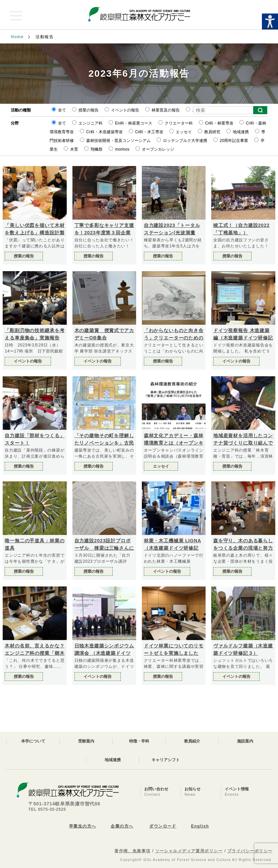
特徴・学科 (139, 741)
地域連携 (113, 760)
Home (17, 37)
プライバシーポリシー (250, 851)
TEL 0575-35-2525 (47, 809)
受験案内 (86, 741)
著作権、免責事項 (132, 851)
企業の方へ (122, 826)
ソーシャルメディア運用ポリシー (189, 851)
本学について (33, 741)
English (200, 826)
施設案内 (245, 741)
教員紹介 (192, 741)
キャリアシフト (166, 760)
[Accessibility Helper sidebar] (270, 21)
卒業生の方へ (83, 826)
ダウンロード (163, 826)
